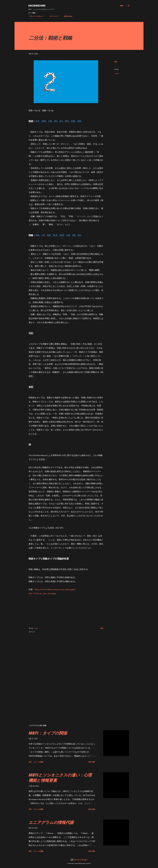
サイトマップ (52, 16)
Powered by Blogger (79, 860)
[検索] (122, 6)
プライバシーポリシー (35, 16)
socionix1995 (37, 6)
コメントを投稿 (38, 762)
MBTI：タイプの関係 (48, 733)
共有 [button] (116, 62)
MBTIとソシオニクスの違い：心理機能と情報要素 (60, 778)
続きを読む (92, 762)
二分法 (116, 73)
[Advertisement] (66, 610)
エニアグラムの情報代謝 (51, 822)
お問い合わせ (67, 16)
